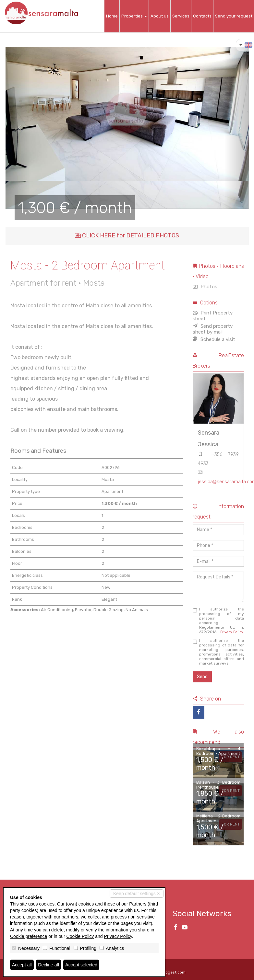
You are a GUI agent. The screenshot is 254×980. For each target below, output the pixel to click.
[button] (18, 128)
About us (160, 16)
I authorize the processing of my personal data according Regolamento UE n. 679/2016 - (218, 621)
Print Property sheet (213, 316)
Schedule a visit (214, 339)
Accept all (22, 965)
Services (181, 16)
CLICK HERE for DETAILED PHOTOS (127, 235)
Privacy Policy (232, 632)
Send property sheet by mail (213, 329)
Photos (205, 287)
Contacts (202, 16)
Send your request (234, 16)
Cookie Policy (80, 936)
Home (112, 16)
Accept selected (81, 965)
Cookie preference (29, 936)
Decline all (48, 965)
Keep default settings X (137, 894)
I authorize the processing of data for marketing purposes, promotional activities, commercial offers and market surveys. (218, 652)
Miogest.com (174, 972)
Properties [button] (134, 16)
